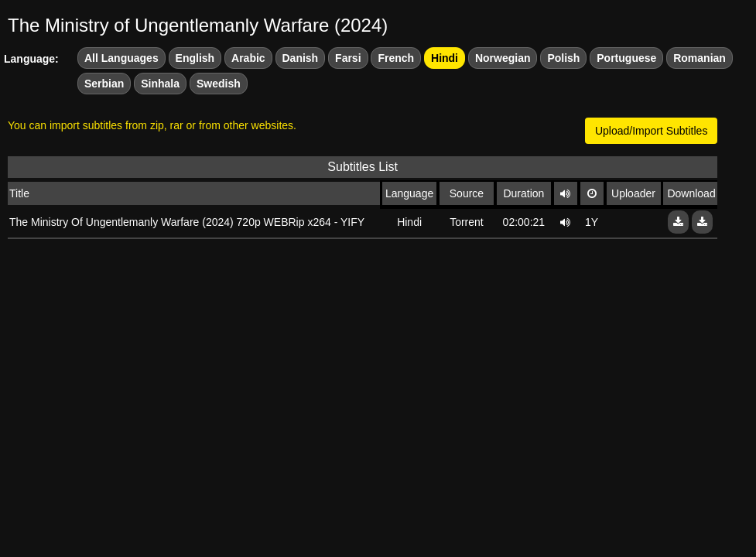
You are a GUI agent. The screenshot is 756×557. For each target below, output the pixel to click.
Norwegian (503, 58)
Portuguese (626, 58)
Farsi (348, 58)
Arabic (248, 58)
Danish (301, 58)
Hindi (445, 58)
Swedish (219, 84)
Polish (563, 58)
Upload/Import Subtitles (652, 131)
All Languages (121, 58)
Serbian (104, 84)
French (396, 58)
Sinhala (160, 84)
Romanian (700, 58)
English (195, 58)
